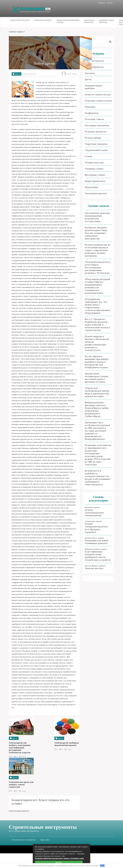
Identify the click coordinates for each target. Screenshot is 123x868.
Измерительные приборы (107, 21)
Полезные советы (94, 119)
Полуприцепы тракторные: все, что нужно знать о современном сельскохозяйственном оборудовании (97, 306)
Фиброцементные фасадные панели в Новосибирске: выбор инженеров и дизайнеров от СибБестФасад (97, 409)
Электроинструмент (20, 20)
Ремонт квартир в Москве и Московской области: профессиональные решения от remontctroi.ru (97, 343)
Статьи (109, 3)
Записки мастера (94, 568)
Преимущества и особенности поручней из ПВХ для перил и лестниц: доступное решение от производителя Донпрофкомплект (97, 431)
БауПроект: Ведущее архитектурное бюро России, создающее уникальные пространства (96, 233)
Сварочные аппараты (89, 21)
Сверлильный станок (96, 150)
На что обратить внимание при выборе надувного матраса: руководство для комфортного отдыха (97, 362)
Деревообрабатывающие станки (68, 21)
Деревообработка (94, 67)
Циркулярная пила (95, 181)
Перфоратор (92, 113)
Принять (59, 862)
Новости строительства (98, 95)
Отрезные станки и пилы (98, 101)
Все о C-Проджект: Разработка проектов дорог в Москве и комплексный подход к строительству (97, 325)
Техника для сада (94, 163)
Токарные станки (94, 169)
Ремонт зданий (93, 138)
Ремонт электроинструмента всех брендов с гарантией (96, 528)
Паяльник (90, 107)
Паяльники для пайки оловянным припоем (97, 542)
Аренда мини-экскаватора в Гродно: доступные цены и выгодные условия (97, 378)
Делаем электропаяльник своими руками (94, 513)
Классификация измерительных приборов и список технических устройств (98, 556)
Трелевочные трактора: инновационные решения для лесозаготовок (97, 217)
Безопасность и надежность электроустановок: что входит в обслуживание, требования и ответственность (98, 478)
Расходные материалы (97, 125)
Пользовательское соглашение (24, 855)
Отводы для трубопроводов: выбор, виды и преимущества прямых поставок (97, 392)
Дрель (21, 32)
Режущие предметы (96, 132)
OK (102, 866)
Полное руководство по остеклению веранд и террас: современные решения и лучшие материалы (98, 250)
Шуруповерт (91, 187)
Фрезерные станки (95, 175)
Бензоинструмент (43, 20)
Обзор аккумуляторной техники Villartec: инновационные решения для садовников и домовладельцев (97, 286)
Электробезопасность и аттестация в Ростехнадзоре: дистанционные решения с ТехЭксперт (98, 268)
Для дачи (90, 73)
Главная (101, 3)
